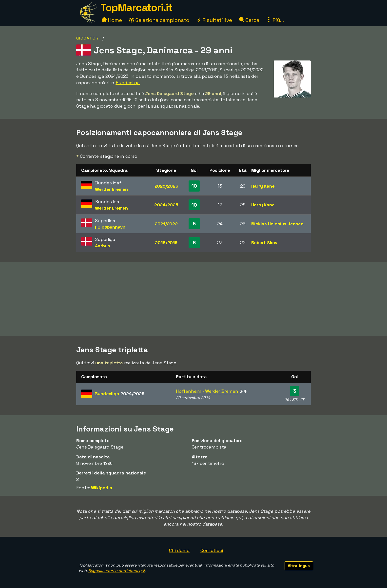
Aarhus (102, 246)
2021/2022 (166, 224)
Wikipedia (102, 488)
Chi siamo (179, 550)
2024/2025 (166, 205)
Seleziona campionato (159, 20)
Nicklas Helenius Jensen (277, 224)
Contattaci (212, 550)
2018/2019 (166, 243)
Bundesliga (128, 83)
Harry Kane (263, 186)
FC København (110, 227)
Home (112, 20)
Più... (275, 20)
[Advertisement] (193, 299)
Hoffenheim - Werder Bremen (207, 391)
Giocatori (88, 38)
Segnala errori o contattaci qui (117, 571)
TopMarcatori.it (136, 8)
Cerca (249, 20)
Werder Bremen (111, 189)
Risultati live (214, 20)
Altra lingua (299, 566)
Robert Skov (264, 243)
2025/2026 (166, 186)
